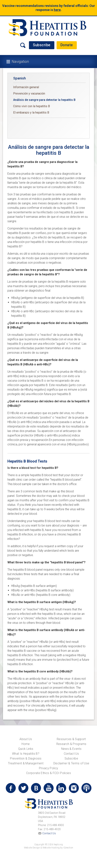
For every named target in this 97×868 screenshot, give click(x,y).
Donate (67, 45)
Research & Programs (71, 744)
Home (26, 744)
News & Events (71, 749)
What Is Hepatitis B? (26, 754)
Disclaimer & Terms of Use (71, 763)
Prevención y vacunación (29, 93)
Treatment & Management (26, 763)
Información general (26, 87)
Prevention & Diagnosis (26, 758)
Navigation (20, 62)
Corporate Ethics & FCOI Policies (48, 773)
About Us (26, 739)
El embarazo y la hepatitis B (31, 113)
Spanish (19, 78)
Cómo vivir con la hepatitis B (32, 106)
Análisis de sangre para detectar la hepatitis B (44, 100)
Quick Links (26, 749)
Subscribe (42, 45)
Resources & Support (71, 739)
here (57, 10)
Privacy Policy (49, 768)
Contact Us (71, 754)
